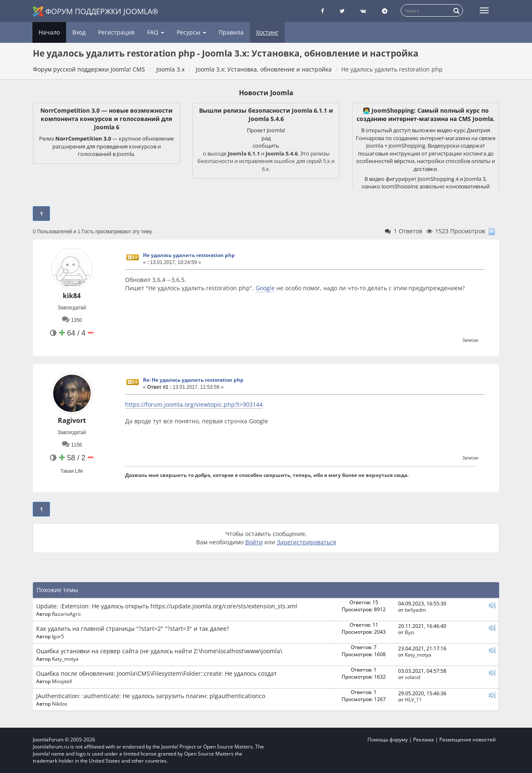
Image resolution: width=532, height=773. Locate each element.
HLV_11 (413, 699)
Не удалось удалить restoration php (189, 255)
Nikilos (60, 704)
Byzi (410, 632)
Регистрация (116, 32)
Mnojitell (62, 681)
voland (413, 677)
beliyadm (415, 610)
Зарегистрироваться (307, 542)
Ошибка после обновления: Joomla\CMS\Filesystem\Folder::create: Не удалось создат (156, 673)
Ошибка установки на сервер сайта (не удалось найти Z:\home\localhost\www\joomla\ (159, 651)
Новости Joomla (266, 93)
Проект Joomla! (266, 130)
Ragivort (72, 420)
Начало (49, 32)
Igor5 (58, 636)
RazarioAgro (66, 614)
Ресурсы (191, 32)
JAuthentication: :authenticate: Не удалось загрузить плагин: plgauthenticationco (151, 696)
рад (266, 138)
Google (265, 288)
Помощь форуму (388, 740)
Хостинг (267, 32)
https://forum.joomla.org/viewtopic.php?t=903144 (194, 404)
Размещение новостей (468, 740)
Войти (254, 542)
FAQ (156, 32)
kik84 (72, 296)
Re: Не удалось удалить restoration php (193, 380)
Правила (231, 32)
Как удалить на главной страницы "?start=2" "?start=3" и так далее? (133, 629)
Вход (79, 32)
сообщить (266, 146)
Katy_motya (65, 659)
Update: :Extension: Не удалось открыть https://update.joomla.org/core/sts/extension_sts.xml (167, 606)
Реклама (424, 740)
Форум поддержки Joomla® (96, 11)
